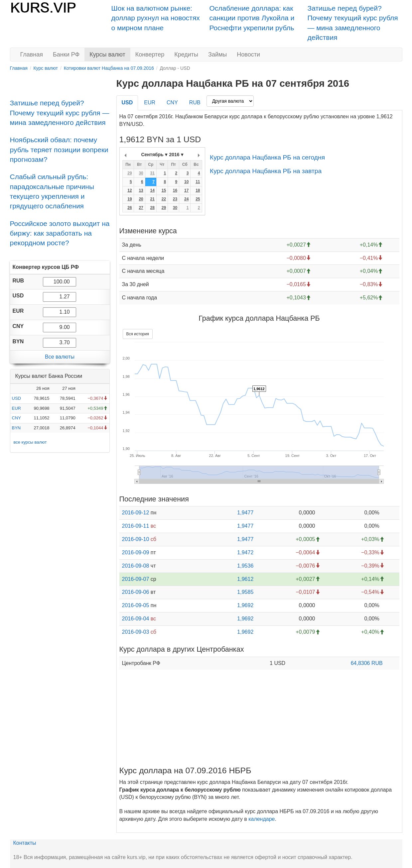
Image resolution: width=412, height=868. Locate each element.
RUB (195, 103)
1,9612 (245, 579)
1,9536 (245, 566)
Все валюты (60, 357)
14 (152, 190)
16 (175, 190)
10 (186, 182)
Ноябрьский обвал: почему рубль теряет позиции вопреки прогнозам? (59, 150)
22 (164, 199)
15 (164, 190)
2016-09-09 (136, 552)
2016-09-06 (136, 592)
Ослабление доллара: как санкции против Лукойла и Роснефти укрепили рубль (252, 18)
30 (141, 173)
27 (141, 208)
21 (152, 199)
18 (198, 190)
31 (152, 173)
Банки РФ (66, 54)
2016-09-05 (136, 605)
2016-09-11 (136, 526)
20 (141, 199)
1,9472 (245, 552)
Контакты (25, 843)
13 (141, 190)
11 (198, 182)
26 (130, 208)
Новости (248, 54)
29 (130, 173)
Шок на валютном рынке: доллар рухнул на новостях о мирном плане (156, 18)
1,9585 (245, 592)
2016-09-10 (136, 539)
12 (130, 190)
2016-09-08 (136, 566)
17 (186, 190)
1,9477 (245, 513)
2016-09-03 (136, 632)
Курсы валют (107, 54)
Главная (32, 54)
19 (130, 199)
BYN (16, 428)
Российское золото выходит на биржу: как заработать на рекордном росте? (60, 233)
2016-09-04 (136, 619)
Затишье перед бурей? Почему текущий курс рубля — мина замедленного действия (60, 113)
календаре (262, 819)
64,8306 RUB (367, 663)
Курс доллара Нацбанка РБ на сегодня (267, 157)
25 (198, 199)
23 (175, 199)
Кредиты (186, 54)
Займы (217, 54)
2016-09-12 (136, 513)
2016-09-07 (136, 579)
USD (16, 398)
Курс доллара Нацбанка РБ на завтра (266, 171)
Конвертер (150, 54)
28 (152, 208)
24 (186, 199)
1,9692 (245, 605)
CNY (16, 418)
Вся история (138, 334)
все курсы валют (30, 442)
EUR (16, 408)
